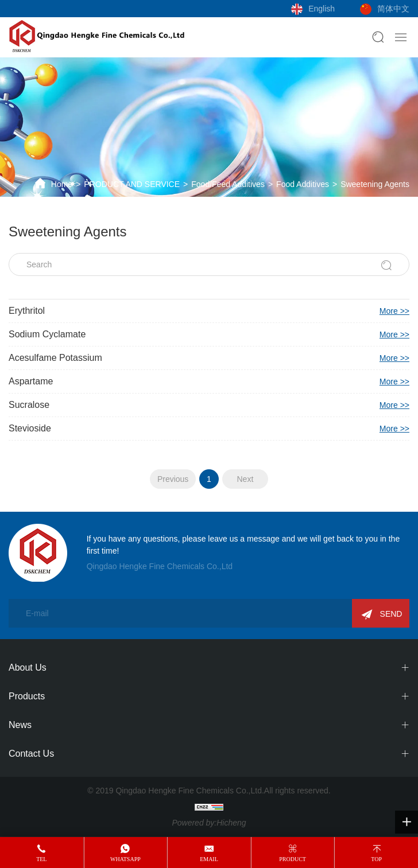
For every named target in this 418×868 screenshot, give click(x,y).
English (322, 9)
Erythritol (209, 311)
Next (245, 479)
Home (62, 184)
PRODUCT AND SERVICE (132, 184)
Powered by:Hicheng (209, 823)
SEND (391, 614)
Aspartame (209, 382)
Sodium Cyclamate (209, 334)
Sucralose (209, 405)
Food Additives (303, 184)
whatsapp (125, 859)
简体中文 (393, 9)
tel (41, 859)
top (376, 859)
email (209, 859)
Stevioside (209, 429)
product (293, 859)
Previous (173, 479)
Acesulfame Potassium (209, 358)
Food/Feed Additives (228, 184)
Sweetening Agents (375, 184)
